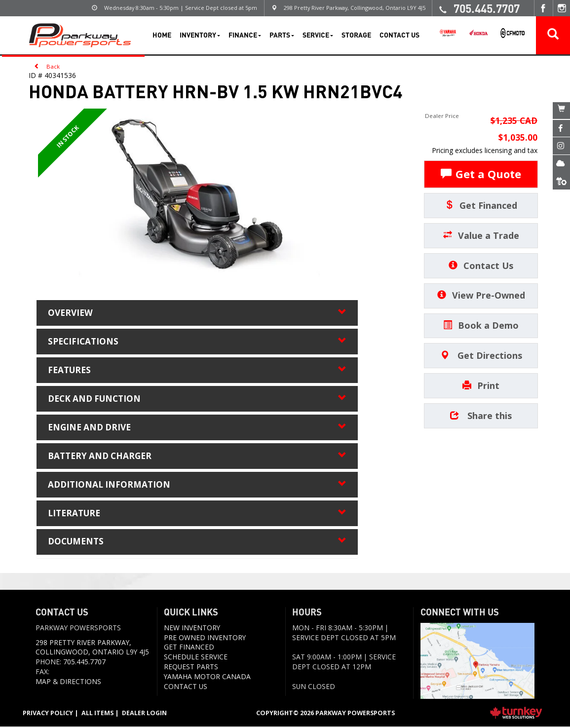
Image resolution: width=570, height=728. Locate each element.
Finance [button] (245, 35)
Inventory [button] (200, 35)
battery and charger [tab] (197, 457)
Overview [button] (197, 313)
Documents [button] (197, 543)
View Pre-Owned (481, 295)
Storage (356, 35)
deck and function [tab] (197, 399)
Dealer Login (145, 714)
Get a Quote (481, 174)
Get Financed (481, 205)
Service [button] (318, 35)
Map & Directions (69, 682)
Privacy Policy (48, 714)
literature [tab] (197, 514)
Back (47, 66)
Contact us (186, 687)
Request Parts (191, 668)
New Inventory (192, 629)
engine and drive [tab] (197, 428)
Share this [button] (481, 416)
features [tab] (197, 371)
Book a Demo (481, 325)
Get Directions (481, 355)
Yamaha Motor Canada (207, 677)
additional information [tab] (197, 485)
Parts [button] (282, 35)
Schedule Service (196, 658)
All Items (97, 714)
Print (481, 385)
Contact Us (399, 35)
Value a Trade (481, 235)
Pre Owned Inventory (205, 638)
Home (162, 35)
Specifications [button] (197, 342)
